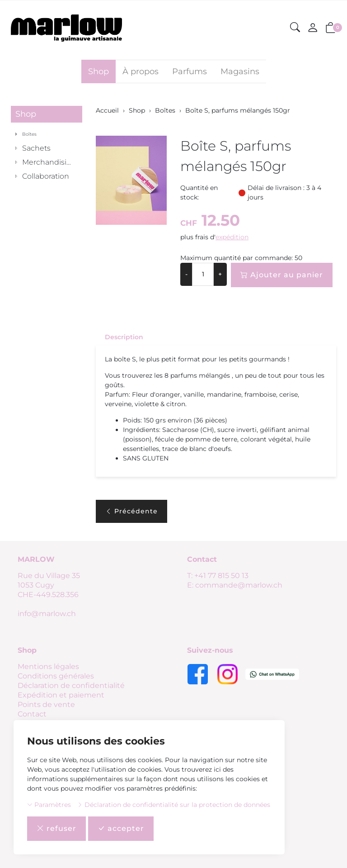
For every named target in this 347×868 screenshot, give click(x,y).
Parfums (190, 71)
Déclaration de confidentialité (71, 685)
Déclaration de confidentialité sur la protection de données (174, 805)
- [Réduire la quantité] (186, 274)
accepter (121, 829)
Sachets (36, 148)
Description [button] (124, 337)
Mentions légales (48, 666)
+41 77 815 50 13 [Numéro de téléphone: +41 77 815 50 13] (221, 576)
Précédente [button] (131, 511)
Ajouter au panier (282, 275)
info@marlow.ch (47, 614)
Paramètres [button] (49, 805)
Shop (98, 71)
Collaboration (46, 176)
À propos (141, 71)
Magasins (240, 71)
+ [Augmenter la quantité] (220, 274)
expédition (232, 237)
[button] (295, 28)
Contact (32, 714)
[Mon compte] (313, 28)
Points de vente (46, 704)
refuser (56, 829)
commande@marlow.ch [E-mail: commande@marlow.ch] (239, 585)
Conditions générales (56, 676)
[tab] (120, 337)
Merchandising (49, 162)
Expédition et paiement (61, 695)
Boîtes (29, 134)
